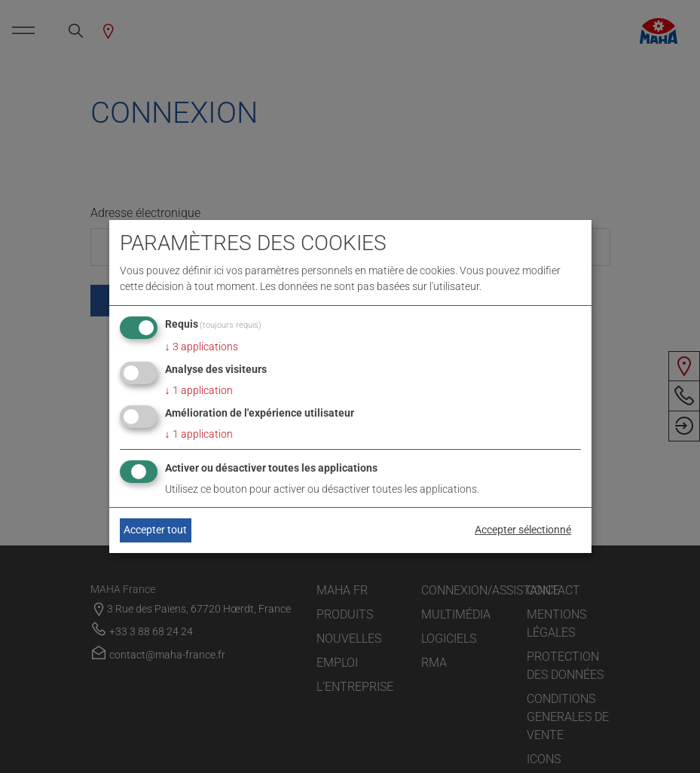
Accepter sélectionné (523, 530)
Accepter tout (155, 530)
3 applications (202, 347)
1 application (199, 390)
